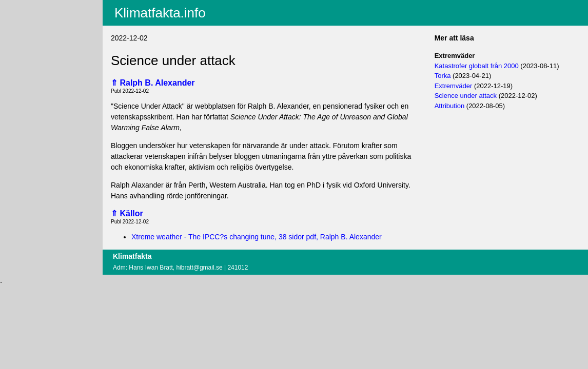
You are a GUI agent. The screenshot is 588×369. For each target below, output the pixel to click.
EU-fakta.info (29, 47)
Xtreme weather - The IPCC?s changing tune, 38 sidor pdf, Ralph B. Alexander (257, 237)
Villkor (21, 63)
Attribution (450, 106)
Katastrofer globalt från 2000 (477, 66)
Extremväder (454, 86)
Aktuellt (20, 7)
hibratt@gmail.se (199, 268)
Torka (443, 76)
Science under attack (466, 96)
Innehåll (21, 20)
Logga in (22, 81)
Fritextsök (24, 33)
